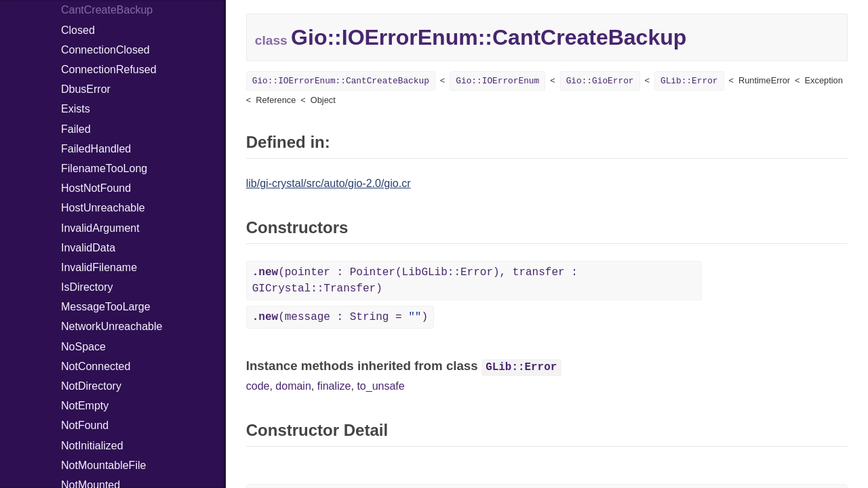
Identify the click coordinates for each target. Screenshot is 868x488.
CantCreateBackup (107, 10)
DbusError (86, 89)
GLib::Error (689, 81)
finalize (334, 386)
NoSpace (83, 347)
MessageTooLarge (106, 307)
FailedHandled (96, 149)
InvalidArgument (100, 228)
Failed (76, 129)
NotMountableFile (103, 465)
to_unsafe (380, 386)
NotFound (85, 425)
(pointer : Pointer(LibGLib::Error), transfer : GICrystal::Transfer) (415, 281)
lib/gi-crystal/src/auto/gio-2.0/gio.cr (329, 183)
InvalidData (88, 248)
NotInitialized (92, 446)
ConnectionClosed (105, 50)
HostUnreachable (103, 208)
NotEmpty (85, 406)
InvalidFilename (99, 267)
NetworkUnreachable (112, 326)
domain (293, 386)
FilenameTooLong (104, 168)
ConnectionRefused (109, 69)
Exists (76, 109)
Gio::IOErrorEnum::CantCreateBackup (341, 81)
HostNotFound (96, 188)
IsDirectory (87, 287)
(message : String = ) (340, 317)
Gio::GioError (600, 81)
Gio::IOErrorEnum (497, 81)
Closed (78, 30)
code (258, 386)
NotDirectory (91, 386)
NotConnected (96, 366)
